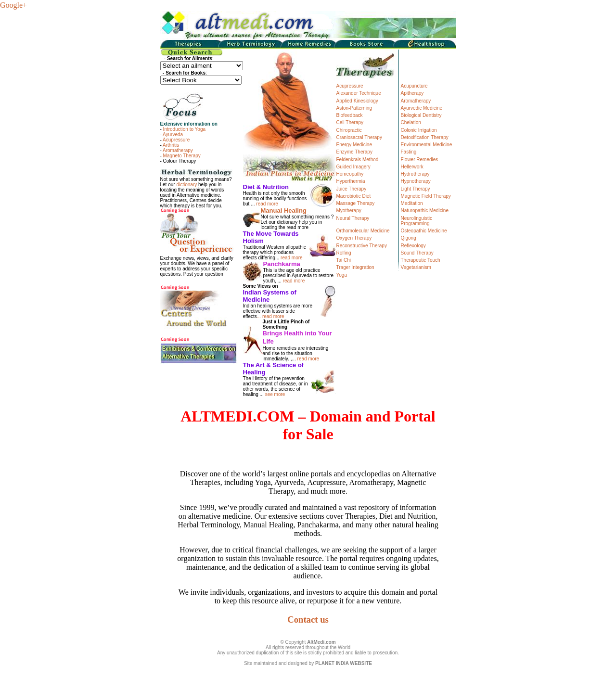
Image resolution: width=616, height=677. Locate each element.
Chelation (411, 122)
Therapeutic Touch (421, 260)
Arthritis (171, 145)
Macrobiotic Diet (354, 196)
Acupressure (176, 140)
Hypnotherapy (416, 181)
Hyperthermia (351, 181)
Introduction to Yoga (184, 129)
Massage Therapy (356, 203)
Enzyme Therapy (354, 152)
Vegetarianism (416, 267)
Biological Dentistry (421, 115)
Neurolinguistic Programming (417, 221)
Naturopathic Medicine (425, 211)
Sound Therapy (417, 253)
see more (275, 394)
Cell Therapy (350, 122)
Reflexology (413, 246)
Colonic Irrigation (419, 130)
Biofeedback (350, 115)
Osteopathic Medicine (424, 231)
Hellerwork (412, 167)
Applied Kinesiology (357, 101)
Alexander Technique (359, 93)
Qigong (409, 238)
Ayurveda (173, 134)
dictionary (186, 185)
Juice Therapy (352, 189)
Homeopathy (350, 174)
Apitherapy (412, 93)
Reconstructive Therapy (362, 246)
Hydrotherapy (415, 174)
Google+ (13, 5)
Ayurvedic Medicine (422, 108)
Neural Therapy (353, 218)
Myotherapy (349, 211)
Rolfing (344, 253)
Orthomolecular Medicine (363, 231)
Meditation (412, 203)
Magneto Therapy (182, 156)
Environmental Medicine (427, 145)
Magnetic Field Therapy (426, 196)
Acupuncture (414, 86)
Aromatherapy (178, 150)
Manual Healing (284, 211)
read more (267, 204)
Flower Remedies (420, 160)
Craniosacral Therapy (359, 137)
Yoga (342, 275)
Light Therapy (416, 189)
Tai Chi (344, 260)
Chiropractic (349, 130)
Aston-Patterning (354, 108)
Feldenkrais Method (358, 160)
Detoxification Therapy (425, 137)
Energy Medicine (354, 145)
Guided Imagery (353, 167)
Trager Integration (355, 267)
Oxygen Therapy (354, 238)
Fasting (409, 152)
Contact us (308, 620)
